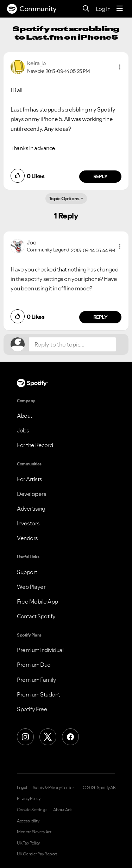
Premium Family (36, 680)
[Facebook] (70, 737)
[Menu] (120, 9)
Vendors (27, 538)
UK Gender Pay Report (37, 854)
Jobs (23, 430)
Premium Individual (40, 650)
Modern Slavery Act (34, 832)
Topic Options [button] (64, 199)
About (25, 416)
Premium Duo (34, 665)
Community (32, 9)
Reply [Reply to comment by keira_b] (100, 176)
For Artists (30, 479)
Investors (28, 523)
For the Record (35, 445)
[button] (120, 67)
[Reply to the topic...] (72, 344)
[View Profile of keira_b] (36, 63)
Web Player (31, 587)
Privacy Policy (29, 799)
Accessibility (28, 821)
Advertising (31, 509)
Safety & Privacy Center (53, 788)
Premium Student (39, 694)
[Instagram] (25, 737)
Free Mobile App (37, 601)
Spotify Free (32, 709)
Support (27, 572)
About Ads (63, 810)
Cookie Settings (32, 810)
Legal (22, 788)
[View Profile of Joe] (32, 242)
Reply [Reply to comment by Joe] (100, 317)
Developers (32, 494)
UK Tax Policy (28, 843)
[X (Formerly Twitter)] (48, 737)
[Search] (86, 9)
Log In (103, 9)
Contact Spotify (36, 616)
